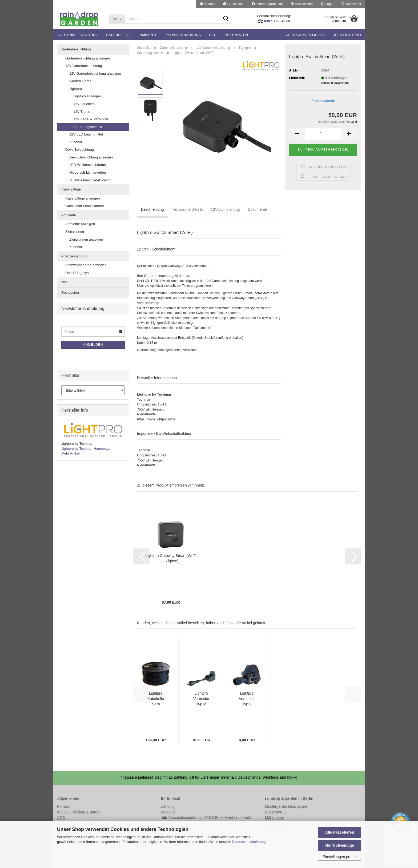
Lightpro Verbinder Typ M (201, 699)
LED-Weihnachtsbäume (88, 165)
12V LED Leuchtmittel (86, 134)
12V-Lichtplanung (225, 209)
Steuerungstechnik (88, 127)
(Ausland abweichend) (336, 83)
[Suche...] (117, 19)
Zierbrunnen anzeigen (86, 239)
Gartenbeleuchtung (78, 35)
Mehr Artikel (71, 453)
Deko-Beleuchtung (80, 150)
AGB (61, 818)
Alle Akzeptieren (340, 832)
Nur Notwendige (339, 845)
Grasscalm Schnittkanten (85, 206)
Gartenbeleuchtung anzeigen (88, 58)
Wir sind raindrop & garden (79, 812)
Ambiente (148, 35)
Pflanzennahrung (183, 35)
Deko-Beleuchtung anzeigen (91, 157)
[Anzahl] (323, 134)
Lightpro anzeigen (87, 96)
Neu (213, 35)
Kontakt (208, 4)
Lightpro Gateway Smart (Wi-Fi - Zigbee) (171, 558)
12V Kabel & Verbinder (91, 119)
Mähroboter (275, 818)
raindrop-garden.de (267, 4)
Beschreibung (152, 209)
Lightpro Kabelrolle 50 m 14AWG (156, 699)
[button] (302, 4)
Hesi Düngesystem (80, 273)
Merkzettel (351, 4)
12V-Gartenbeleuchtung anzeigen (95, 73)
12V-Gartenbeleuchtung (84, 66)
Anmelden (93, 345)
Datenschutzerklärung (249, 842)
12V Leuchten (84, 104)
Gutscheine (233, 4)
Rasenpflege (119, 35)
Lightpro (76, 89)
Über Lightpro (347, 35)
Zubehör (76, 142)
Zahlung (168, 806)
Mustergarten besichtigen (286, 806)
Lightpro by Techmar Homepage (86, 449)
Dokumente (258, 209)
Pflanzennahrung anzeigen (86, 265)
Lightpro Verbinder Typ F (247, 699)
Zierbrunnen (75, 232)
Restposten (236, 35)
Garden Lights (80, 81)
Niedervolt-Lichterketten (88, 172)
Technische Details (188, 209)
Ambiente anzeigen (80, 224)
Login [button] (327, 4)
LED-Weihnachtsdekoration (90, 180)
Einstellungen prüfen (340, 857)
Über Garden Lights (305, 35)
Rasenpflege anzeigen (83, 198)
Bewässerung (276, 812)
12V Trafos (82, 112)
